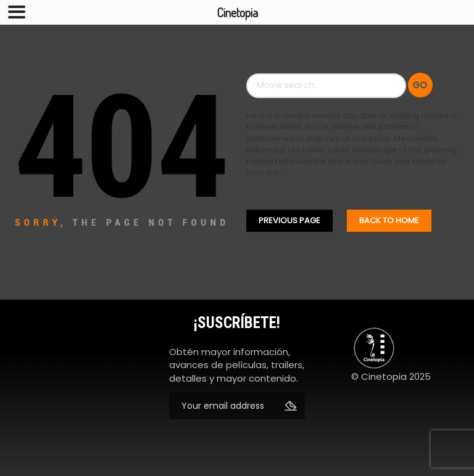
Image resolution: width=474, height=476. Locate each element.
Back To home (389, 220)
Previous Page (289, 220)
